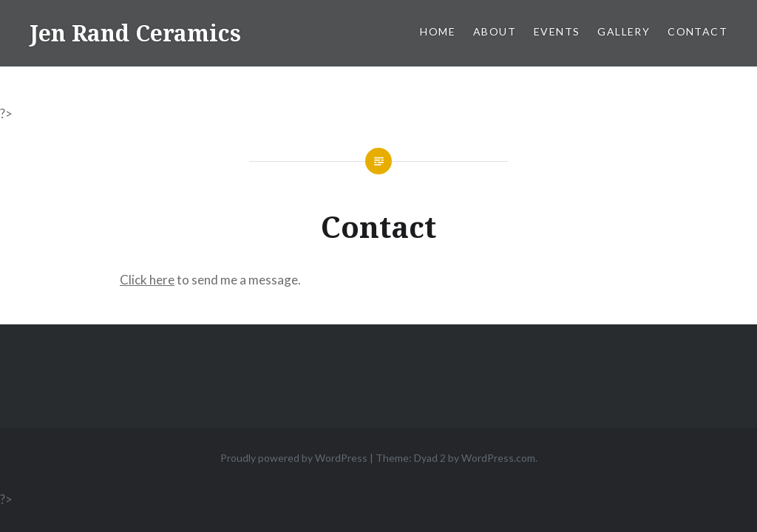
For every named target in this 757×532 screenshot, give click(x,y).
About (495, 31)
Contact (697, 31)
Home (438, 31)
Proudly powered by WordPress (294, 458)
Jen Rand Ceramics (135, 33)
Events (557, 31)
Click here (147, 280)
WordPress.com (498, 458)
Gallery (624, 31)
